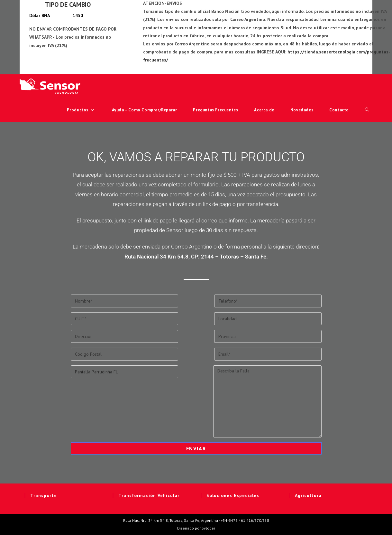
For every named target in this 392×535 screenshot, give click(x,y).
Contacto (339, 110)
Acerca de (264, 110)
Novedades (302, 110)
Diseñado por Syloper (196, 528)
